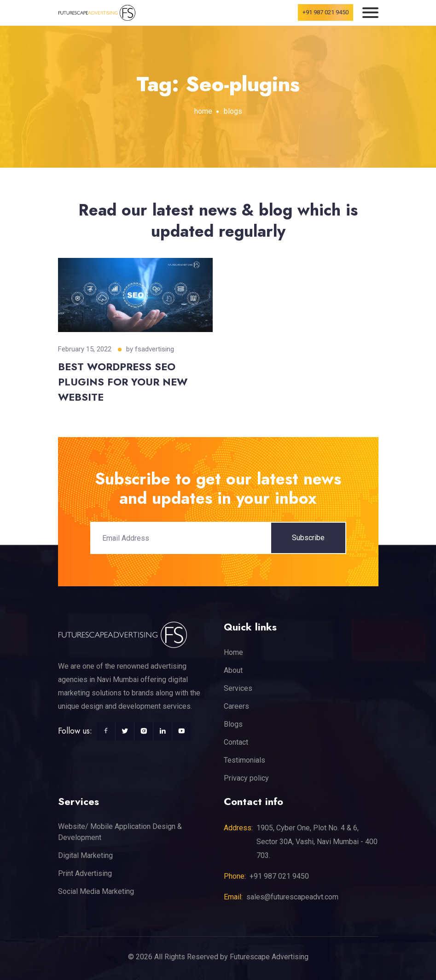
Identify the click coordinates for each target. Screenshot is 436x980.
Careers (236, 706)
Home (233, 652)
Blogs (233, 724)
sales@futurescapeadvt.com (292, 897)
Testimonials (244, 760)
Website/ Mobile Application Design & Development (120, 832)
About (233, 670)
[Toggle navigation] (370, 13)
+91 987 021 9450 (326, 12)
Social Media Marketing (96, 891)
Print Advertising (85, 873)
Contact (236, 742)
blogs (233, 111)
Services (238, 688)
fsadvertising (154, 349)
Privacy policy (246, 778)
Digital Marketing (85, 855)
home (203, 111)
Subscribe (308, 538)
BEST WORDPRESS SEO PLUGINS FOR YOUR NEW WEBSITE (123, 382)
